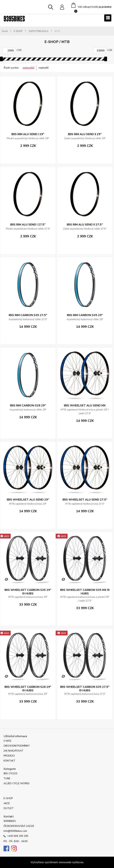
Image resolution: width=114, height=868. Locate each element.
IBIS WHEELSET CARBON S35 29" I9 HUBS (28, 592)
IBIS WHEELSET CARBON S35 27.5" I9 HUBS (85, 689)
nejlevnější (28, 68)
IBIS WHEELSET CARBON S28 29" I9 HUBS (28, 689)
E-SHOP (18, 31)
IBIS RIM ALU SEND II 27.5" (85, 225)
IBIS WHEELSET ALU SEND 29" (28, 500)
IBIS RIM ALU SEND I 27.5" (28, 225)
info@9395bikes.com (15, 831)
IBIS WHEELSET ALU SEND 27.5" (85, 500)
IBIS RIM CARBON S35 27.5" (28, 315)
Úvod (5, 31)
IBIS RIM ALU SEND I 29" (28, 134)
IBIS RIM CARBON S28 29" (28, 406)
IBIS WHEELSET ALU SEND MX (85, 406)
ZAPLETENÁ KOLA (39, 31)
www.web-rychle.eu (71, 862)
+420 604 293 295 (16, 836)
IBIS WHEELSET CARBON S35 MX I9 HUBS (85, 592)
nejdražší (44, 68)
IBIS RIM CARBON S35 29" (85, 315)
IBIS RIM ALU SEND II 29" (85, 134)
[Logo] (14, 19)
